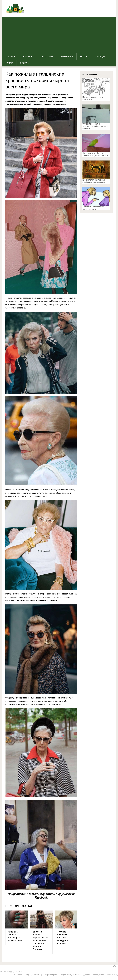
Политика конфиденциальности (27, 975)
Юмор (9, 63)
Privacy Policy (98, 975)
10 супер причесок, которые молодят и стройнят (63, 938)
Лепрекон (4, 971)
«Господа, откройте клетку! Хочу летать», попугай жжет (95, 154)
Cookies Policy (113, 975)
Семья (10, 57)
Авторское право (50, 975)
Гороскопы (46, 57)
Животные (67, 57)
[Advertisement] (59, 35)
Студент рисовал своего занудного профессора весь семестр (95, 126)
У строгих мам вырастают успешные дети (94, 208)
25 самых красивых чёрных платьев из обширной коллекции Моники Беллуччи (41, 940)
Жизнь (26, 57)
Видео (24, 63)
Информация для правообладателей (75, 975)
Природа (100, 57)
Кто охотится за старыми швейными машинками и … (95, 181)
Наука (84, 57)
